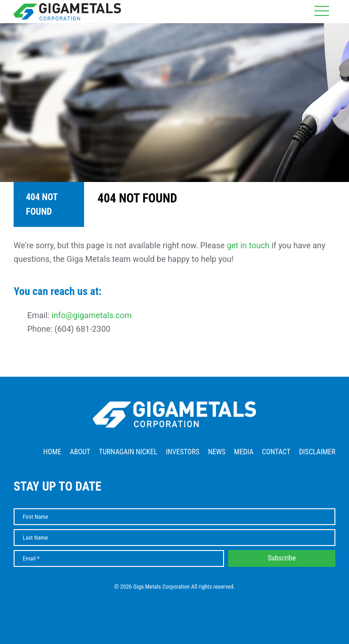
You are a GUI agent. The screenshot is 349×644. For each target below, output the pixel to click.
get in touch (248, 245)
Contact (276, 452)
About (80, 452)
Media (244, 452)
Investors (183, 452)
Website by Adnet (175, 600)
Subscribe (282, 558)
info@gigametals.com (91, 315)
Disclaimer (317, 452)
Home (52, 452)
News (217, 452)
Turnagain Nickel (128, 452)
